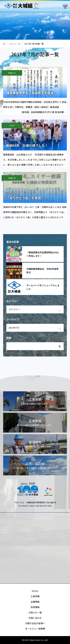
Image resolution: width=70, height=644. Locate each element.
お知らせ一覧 (35, 612)
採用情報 (35, 607)
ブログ (12, 125)
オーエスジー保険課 (35, 629)
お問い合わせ (35, 618)
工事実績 (35, 596)
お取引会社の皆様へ (35, 623)
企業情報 (35, 602)
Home (35, 591)
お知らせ (12, 73)
